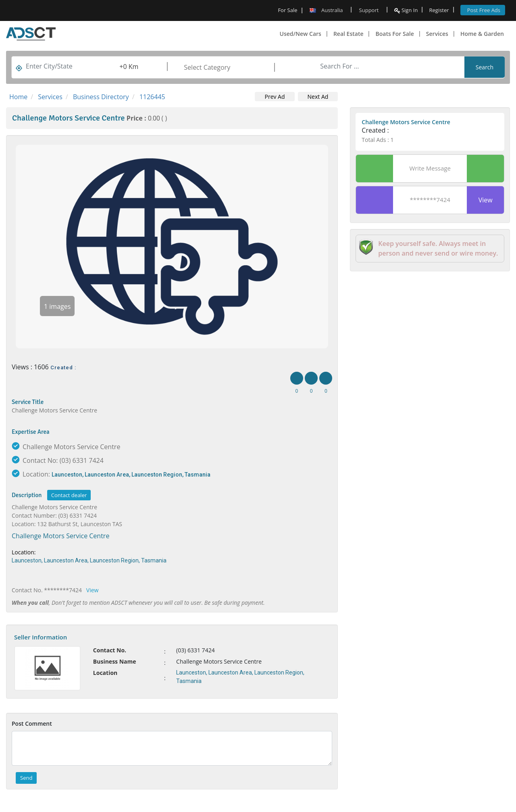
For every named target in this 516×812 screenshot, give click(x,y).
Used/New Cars (301, 34)
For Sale (287, 10)
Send (26, 778)
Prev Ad (275, 97)
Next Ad (318, 97)
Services (437, 34)
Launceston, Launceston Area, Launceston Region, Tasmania (131, 475)
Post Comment (32, 724)
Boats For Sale (394, 34)
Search (485, 67)
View (92, 590)
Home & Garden (482, 34)
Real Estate (349, 34)
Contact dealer (69, 495)
